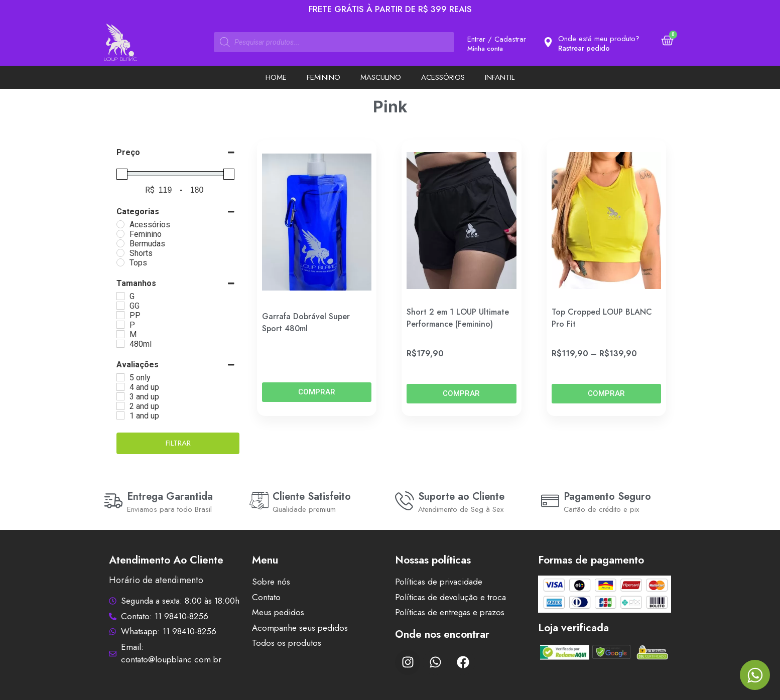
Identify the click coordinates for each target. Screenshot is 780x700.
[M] (120, 334)
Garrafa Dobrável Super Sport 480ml (306, 322)
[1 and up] (120, 415)
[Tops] (120, 262)
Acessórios (443, 77)
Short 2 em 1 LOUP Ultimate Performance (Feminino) (458, 318)
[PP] (120, 315)
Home (276, 77)
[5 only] (120, 377)
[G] (120, 296)
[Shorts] (120, 253)
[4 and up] (120, 387)
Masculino (381, 77)
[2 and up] (120, 406)
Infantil (500, 77)
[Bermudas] (120, 243)
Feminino (323, 77)
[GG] (120, 306)
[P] (120, 325)
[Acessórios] (120, 224)
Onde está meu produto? (599, 39)
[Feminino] (120, 234)
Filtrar (178, 443)
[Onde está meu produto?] (548, 42)
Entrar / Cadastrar (497, 39)
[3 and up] (120, 396)
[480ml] (120, 344)
